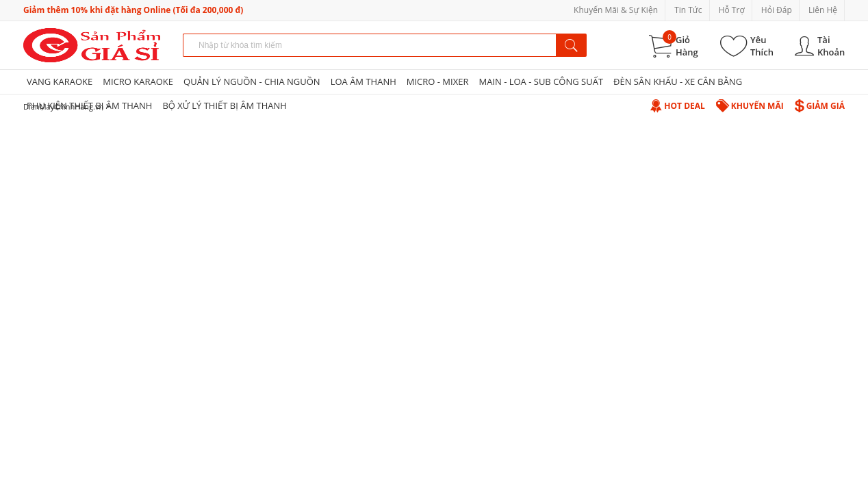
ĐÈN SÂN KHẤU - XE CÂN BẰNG (678, 81)
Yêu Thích (762, 46)
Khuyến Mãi (750, 106)
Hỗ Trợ (732, 10)
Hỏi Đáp (777, 10)
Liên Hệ (823, 10)
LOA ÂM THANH (363, 81)
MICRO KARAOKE (138, 81)
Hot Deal (677, 106)
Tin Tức (688, 10)
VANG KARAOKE (60, 81)
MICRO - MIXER (438, 81)
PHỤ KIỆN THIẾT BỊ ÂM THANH (89, 105)
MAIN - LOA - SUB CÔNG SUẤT (541, 81)
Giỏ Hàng (687, 46)
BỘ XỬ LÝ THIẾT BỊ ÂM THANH (224, 105)
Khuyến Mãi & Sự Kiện (616, 10)
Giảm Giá (820, 106)
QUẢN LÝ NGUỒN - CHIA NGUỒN (252, 81)
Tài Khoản (831, 46)
